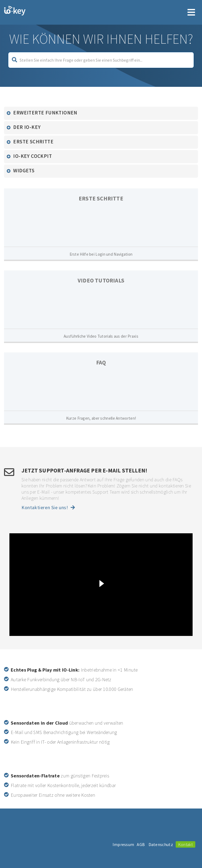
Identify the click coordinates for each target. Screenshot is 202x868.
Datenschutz (161, 844)
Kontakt (185, 844)
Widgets (24, 170)
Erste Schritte (33, 141)
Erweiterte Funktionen (45, 113)
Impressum (123, 844)
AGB (141, 844)
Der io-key (27, 127)
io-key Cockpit (33, 156)
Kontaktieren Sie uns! (48, 507)
